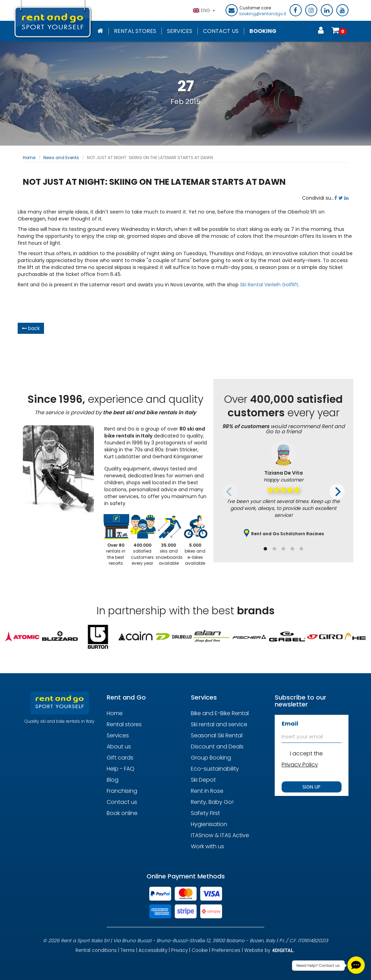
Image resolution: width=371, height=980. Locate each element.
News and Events (61, 158)
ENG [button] (204, 10)
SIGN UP (311, 787)
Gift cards (120, 758)
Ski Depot (203, 780)
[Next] (337, 492)
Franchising (122, 791)
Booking (263, 31)
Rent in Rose (207, 791)
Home (29, 158)
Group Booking (211, 758)
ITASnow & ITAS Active (220, 835)
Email (290, 724)
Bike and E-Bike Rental (220, 713)
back (31, 328)
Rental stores (135, 31)
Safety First (205, 813)
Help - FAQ (121, 769)
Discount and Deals (217, 747)
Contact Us (221, 31)
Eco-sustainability (215, 769)
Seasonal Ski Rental (217, 735)
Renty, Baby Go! (212, 802)
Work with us (207, 846)
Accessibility (153, 950)
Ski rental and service (219, 724)
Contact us (122, 802)
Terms (128, 950)
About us (119, 747)
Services (180, 31)
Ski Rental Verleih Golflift (269, 285)
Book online (122, 813)
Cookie (200, 950)
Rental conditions (96, 950)
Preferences (226, 950)
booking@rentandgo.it (263, 14)
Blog (113, 780)
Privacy (179, 950)
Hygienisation (209, 824)
